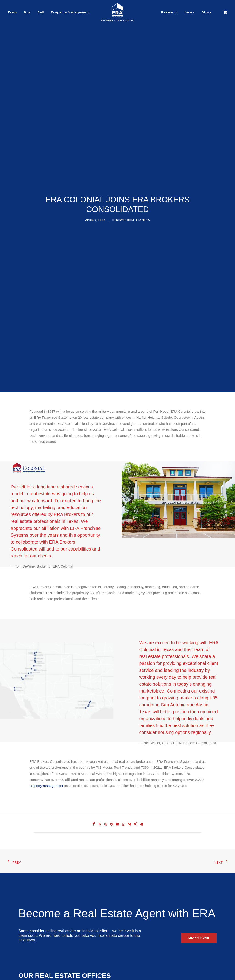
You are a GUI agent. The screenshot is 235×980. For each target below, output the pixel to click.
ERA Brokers (62, 522)
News (190, 12)
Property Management (70, 12)
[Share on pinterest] (112, 806)
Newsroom (125, 211)
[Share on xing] (135, 806)
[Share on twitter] (100, 806)
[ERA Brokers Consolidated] (117, 12)
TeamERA (143, 211)
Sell (41, 12)
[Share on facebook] (94, 806)
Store (207, 12)
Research (169, 12)
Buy (27, 12)
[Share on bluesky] (129, 806)
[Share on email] (141, 806)
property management (46, 767)
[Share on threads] (106, 806)
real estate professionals (36, 501)
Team (12, 12)
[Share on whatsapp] (123, 806)
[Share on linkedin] (117, 806)
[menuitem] (14, 12)
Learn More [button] (199, 919)
